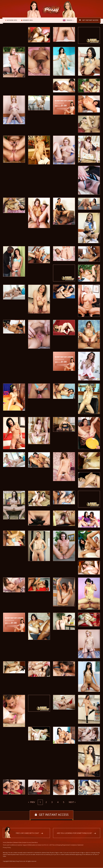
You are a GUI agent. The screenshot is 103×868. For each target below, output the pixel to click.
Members (10, 843)
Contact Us (40, 845)
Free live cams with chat (27, 833)
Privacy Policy (7, 848)
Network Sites (12, 20)
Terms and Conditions (9, 845)
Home (5, 843)
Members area (28, 20)
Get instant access (90, 20)
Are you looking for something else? (74, 833)
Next (71, 802)
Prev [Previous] (32, 802)
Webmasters (32, 845)
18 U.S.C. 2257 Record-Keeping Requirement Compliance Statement (64, 845)
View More (35, 843)
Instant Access (27, 843)
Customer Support (22, 845)
